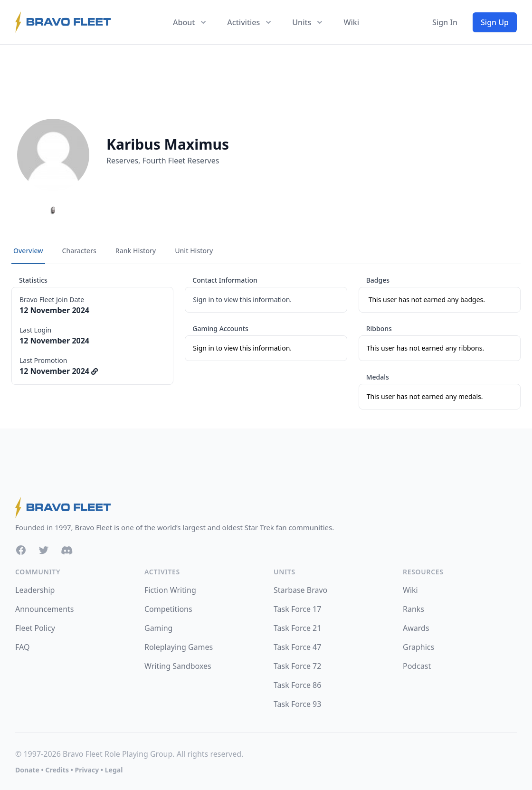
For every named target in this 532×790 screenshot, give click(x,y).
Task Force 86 (297, 685)
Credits (57, 770)
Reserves (122, 161)
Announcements (44, 609)
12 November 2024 (59, 371)
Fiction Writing (170, 590)
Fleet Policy (35, 628)
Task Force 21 (297, 628)
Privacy (87, 770)
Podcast (417, 666)
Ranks (413, 609)
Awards (416, 628)
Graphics (418, 647)
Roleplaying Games (179, 647)
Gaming (158, 628)
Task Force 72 (297, 666)
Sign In (445, 22)
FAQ (22, 647)
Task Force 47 (297, 647)
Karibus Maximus (168, 144)
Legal (114, 770)
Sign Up (495, 22)
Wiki (351, 22)
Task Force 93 (297, 704)
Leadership (35, 590)
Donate (27, 770)
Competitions (168, 609)
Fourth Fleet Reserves (181, 161)
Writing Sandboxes (178, 666)
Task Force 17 (297, 609)
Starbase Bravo (300, 590)
